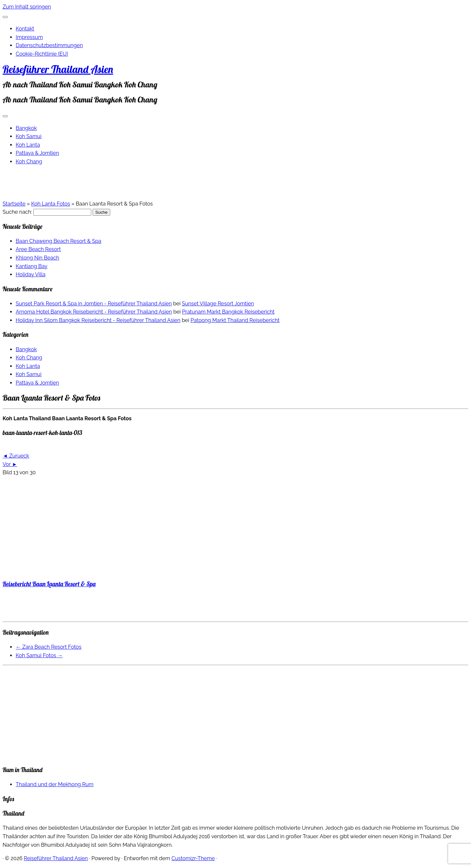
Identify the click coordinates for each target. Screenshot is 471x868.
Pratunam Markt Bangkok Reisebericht (228, 312)
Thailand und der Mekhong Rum (55, 784)
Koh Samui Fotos (39, 655)
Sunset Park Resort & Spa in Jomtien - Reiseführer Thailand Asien (94, 304)
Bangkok (26, 128)
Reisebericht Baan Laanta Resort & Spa (49, 584)
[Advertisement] (199, 528)
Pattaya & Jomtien (37, 153)
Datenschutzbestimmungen (49, 45)
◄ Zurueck (16, 456)
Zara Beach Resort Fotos (49, 647)
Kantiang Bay (32, 266)
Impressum (29, 37)
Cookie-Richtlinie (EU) (42, 54)
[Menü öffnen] (5, 116)
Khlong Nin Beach (37, 258)
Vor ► (10, 464)
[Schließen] (5, 17)
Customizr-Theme (193, 858)
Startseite (14, 204)
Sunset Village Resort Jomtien (218, 304)
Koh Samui (29, 136)
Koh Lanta (28, 145)
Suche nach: (17, 212)
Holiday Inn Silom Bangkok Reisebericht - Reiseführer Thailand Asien (98, 320)
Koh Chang (29, 162)
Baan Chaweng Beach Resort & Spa (59, 241)
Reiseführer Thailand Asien (58, 69)
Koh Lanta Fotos (51, 204)
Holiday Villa (31, 274)
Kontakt (25, 29)
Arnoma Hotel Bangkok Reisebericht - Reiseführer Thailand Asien (94, 312)
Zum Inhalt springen (27, 7)
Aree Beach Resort (38, 249)
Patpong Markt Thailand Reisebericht (235, 320)
